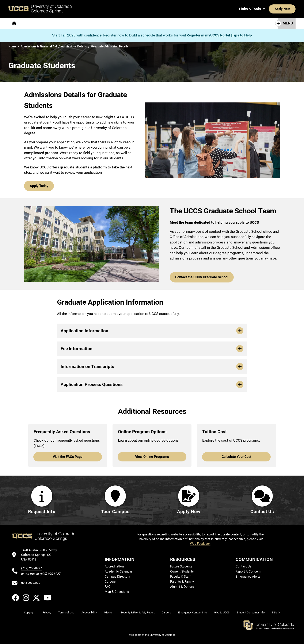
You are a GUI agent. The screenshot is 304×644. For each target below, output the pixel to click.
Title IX (276, 613)
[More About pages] (31, 23)
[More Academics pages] (59, 23)
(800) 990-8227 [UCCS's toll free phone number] (50, 574)
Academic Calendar (118, 572)
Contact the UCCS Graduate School (200, 275)
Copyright (30, 613)
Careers (110, 582)
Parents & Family (182, 582)
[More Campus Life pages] (134, 23)
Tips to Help (242, 35)
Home (12, 46)
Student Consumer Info (251, 613)
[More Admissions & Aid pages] (96, 23)
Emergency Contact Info (193, 613)
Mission (109, 613)
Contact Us (244, 567)
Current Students (182, 572)
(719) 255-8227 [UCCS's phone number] (31, 568)
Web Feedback (200, 544)
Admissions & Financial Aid (39, 46)
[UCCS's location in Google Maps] (41, 555)
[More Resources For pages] (169, 23)
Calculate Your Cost (236, 454)
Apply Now (269, 9)
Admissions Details (74, 46)
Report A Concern (248, 572)
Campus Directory (117, 577)
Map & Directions (117, 592)
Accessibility (89, 613)
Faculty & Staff (180, 577)
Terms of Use (66, 613)
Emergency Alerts (248, 577)
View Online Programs (152, 454)
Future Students (181, 567)
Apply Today (39, 185)
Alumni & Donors (182, 587)
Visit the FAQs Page (68, 454)
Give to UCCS (222, 613)
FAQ (108, 587)
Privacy (47, 613)
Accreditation (114, 567)
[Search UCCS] (291, 9)
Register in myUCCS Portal (208, 35)
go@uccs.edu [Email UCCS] (31, 583)
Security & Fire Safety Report (138, 613)
